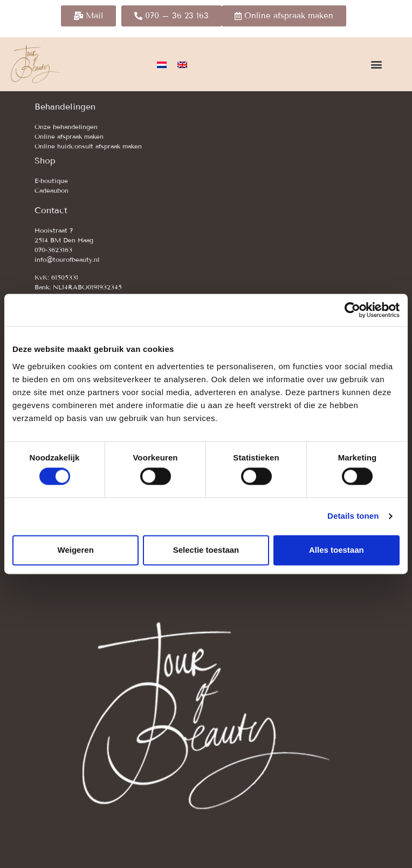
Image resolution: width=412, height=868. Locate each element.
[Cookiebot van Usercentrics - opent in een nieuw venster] (352, 310)
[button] (376, 65)
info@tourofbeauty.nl (67, 259)
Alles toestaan (337, 550)
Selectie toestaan (206, 550)
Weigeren (76, 550)
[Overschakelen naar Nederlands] (162, 65)
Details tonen (353, 516)
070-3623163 (53, 250)
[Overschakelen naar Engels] (182, 65)
